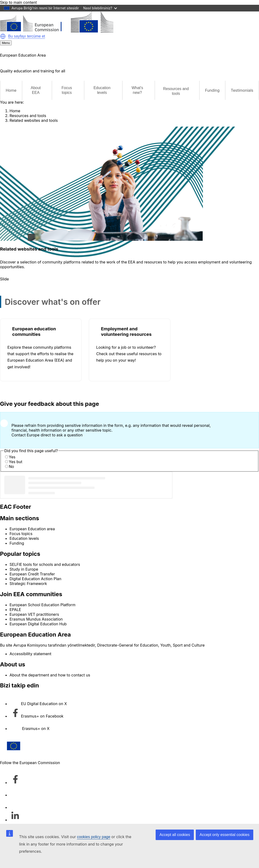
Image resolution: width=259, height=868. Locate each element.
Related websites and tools (34, 120)
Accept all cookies (175, 835)
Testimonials (242, 90)
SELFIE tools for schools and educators (45, 564)
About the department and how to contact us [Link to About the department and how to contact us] (50, 675)
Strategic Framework (28, 584)
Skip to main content (18, 2)
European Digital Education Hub (38, 624)
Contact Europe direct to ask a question (47, 435)
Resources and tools (28, 116)
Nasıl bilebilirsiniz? (100, 8)
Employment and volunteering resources (126, 332)
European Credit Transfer (32, 574)
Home (11, 90)
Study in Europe (24, 569)
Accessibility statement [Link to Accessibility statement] (30, 654)
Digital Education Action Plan (35, 579)
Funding (212, 90)
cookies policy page (94, 837)
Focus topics (21, 534)
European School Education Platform (42, 605)
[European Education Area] (57, 31)
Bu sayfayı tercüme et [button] (27, 36)
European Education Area (35, 635)
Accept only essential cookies (225, 835)
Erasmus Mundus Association (36, 619)
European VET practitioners (34, 614)
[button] (3, 36)
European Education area (32, 529)
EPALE (15, 610)
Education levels (24, 538)
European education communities (34, 332)
